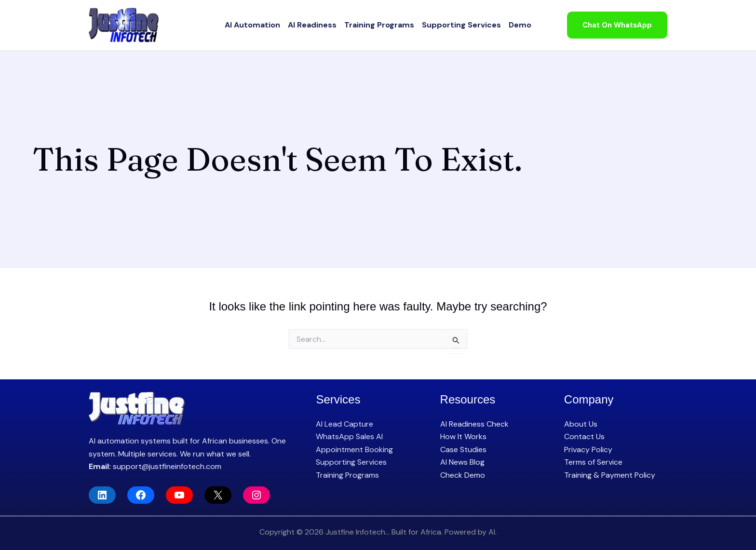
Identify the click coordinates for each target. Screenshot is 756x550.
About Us (581, 424)
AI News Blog (462, 462)
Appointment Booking (354, 449)
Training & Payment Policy (610, 475)
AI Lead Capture (344, 424)
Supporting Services (461, 25)
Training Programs (379, 25)
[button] (617, 25)
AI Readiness (312, 25)
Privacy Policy (588, 449)
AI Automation (252, 25)
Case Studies (463, 449)
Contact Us (584, 436)
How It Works (463, 436)
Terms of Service (593, 462)
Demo (520, 25)
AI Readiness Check (474, 424)
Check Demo (463, 475)
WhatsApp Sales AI (349, 436)
